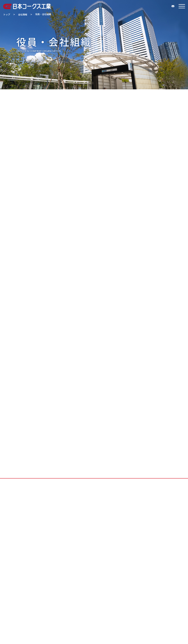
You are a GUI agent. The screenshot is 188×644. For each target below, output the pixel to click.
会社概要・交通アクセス (107, 97)
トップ (7, 15)
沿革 (133, 97)
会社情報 (23, 15)
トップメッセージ (54, 97)
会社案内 (124, 103)
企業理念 (79, 97)
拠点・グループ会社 (98, 103)
